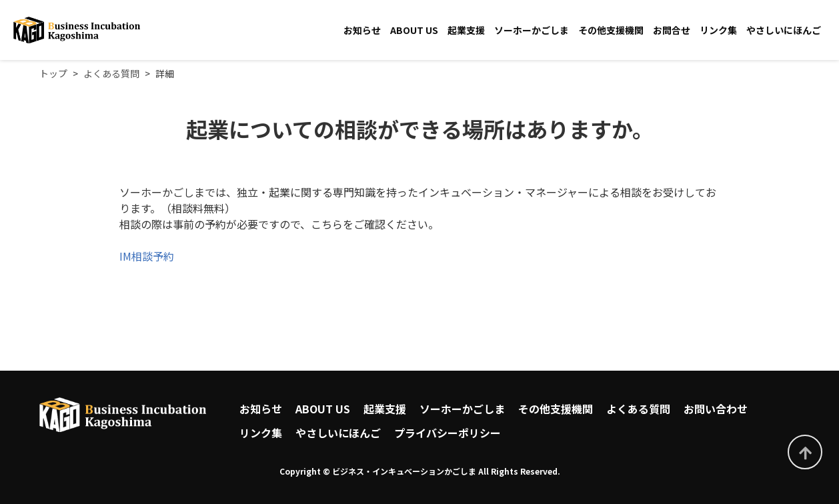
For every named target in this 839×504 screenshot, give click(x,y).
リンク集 (718, 30)
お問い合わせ (716, 409)
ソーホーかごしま (532, 30)
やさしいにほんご (784, 30)
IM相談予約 (147, 256)
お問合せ (672, 30)
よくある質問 (638, 409)
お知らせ (362, 30)
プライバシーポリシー (448, 433)
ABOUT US (414, 30)
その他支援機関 (611, 30)
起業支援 (466, 30)
